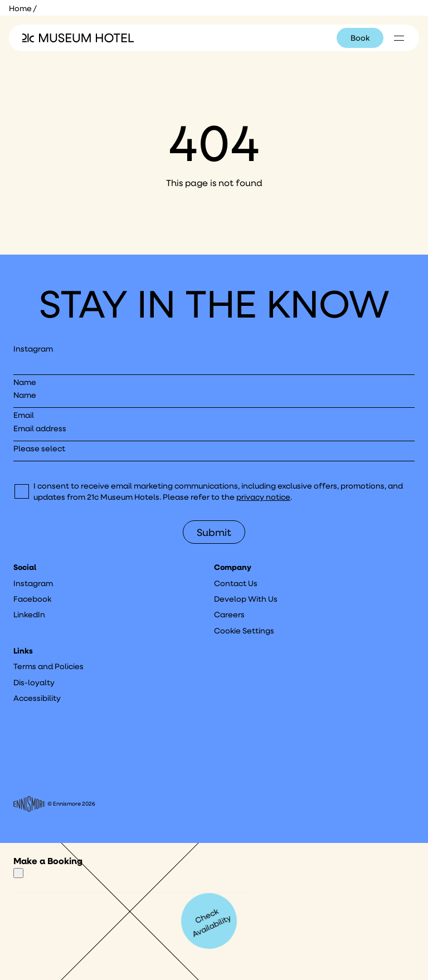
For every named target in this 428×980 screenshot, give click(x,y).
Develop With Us (246, 599)
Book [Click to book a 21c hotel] (360, 38)
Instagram (33, 349)
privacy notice (263, 497)
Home (20, 8)
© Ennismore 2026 (54, 804)
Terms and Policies (48, 666)
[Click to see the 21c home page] (78, 38)
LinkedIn (29, 615)
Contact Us (236, 583)
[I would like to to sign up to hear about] (214, 452)
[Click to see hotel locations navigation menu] (399, 38)
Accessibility (37, 698)
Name (25, 382)
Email (24, 415)
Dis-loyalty (34, 682)
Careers (229, 615)
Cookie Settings (244, 631)
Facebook (32, 599)
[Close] (18, 873)
